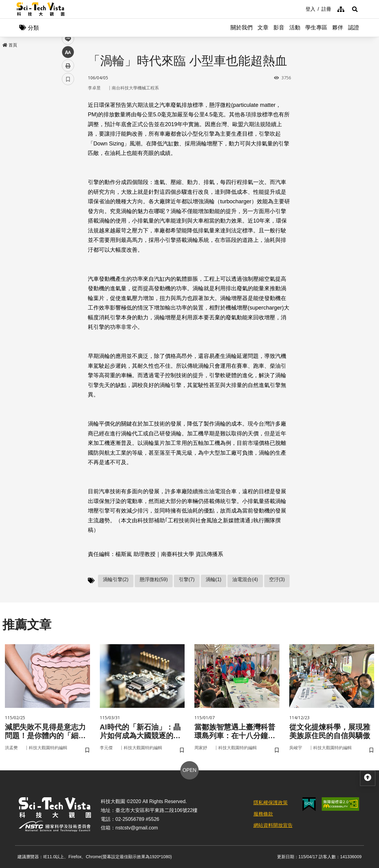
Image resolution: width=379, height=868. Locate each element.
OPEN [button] (189, 770)
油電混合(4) (245, 579)
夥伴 (338, 28)
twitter (68, 131)
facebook (68, 117)
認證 (354, 28)
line (66, 144)
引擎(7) (187, 579)
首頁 (10, 45)
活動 (295, 28)
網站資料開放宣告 (273, 825)
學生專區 (316, 28)
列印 (68, 171)
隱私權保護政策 (271, 803)
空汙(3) (277, 579)
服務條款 (263, 814)
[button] (355, 9)
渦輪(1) (214, 579)
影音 (279, 28)
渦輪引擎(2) (116, 579)
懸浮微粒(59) (154, 579)
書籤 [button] (68, 184)
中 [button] (68, 158)
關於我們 (242, 28)
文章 (263, 28)
